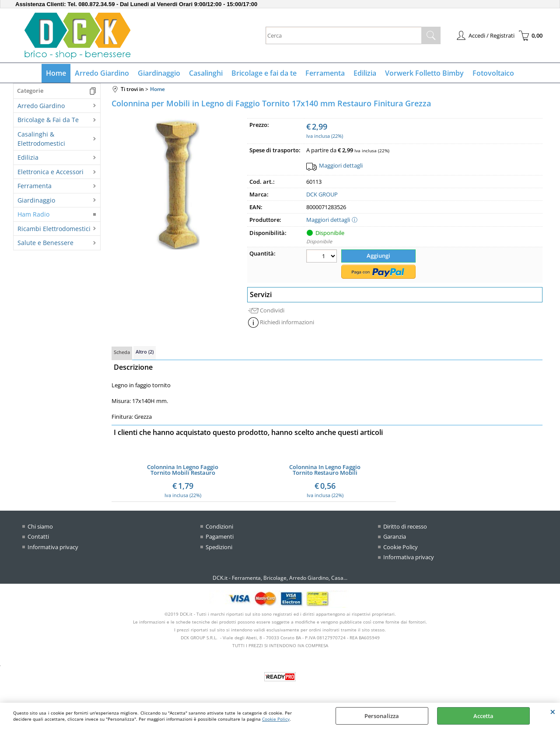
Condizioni (219, 526)
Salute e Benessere (45, 243)
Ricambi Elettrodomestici (54, 229)
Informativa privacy (53, 547)
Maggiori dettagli (341, 165)
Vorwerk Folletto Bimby (424, 73)
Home (56, 73)
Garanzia (395, 536)
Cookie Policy (276, 719)
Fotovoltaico (493, 73)
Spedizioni (219, 547)
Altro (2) (145, 352)
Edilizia (365, 73)
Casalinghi (206, 73)
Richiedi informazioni (287, 322)
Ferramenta (325, 73)
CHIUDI (553, 711)
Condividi (272, 310)
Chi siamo (40, 526)
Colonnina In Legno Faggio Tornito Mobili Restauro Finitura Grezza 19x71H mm (183, 470)
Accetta (483, 716)
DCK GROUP (322, 194)
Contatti (38, 536)
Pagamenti (220, 536)
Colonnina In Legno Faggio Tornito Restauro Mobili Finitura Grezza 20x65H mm (325, 470)
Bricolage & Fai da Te (48, 120)
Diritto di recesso (405, 526)
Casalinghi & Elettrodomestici (41, 139)
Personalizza (382, 716)
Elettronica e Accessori (51, 172)
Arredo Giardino (102, 73)
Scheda (122, 352)
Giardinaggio (159, 73)
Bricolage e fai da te (264, 73)
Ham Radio (33, 214)
